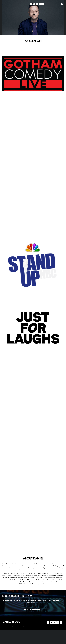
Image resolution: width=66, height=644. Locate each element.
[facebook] (31, 4)
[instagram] (37, 4)
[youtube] (40, 4)
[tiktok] (43, 4)
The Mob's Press (26, 626)
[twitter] (34, 4)
